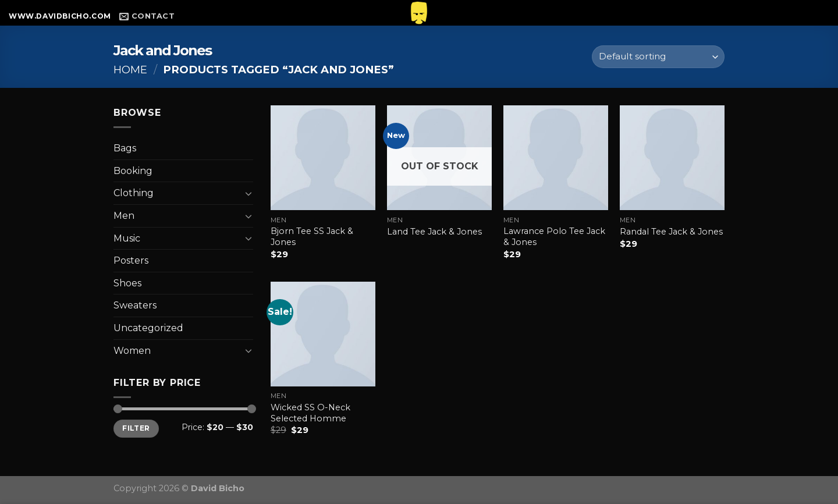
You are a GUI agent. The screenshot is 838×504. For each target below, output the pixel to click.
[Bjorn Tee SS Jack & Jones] (323, 158)
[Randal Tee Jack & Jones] (672, 158)
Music (127, 238)
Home (130, 70)
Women (132, 351)
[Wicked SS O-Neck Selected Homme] (323, 334)
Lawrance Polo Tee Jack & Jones (554, 237)
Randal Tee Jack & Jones (671, 232)
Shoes (127, 283)
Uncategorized (148, 328)
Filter (136, 428)
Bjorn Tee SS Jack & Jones (312, 237)
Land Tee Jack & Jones (434, 232)
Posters (131, 260)
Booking (133, 171)
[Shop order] (658, 57)
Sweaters (135, 305)
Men (124, 216)
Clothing (134, 193)
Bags (125, 148)
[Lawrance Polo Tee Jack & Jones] (556, 158)
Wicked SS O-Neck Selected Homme (310, 413)
